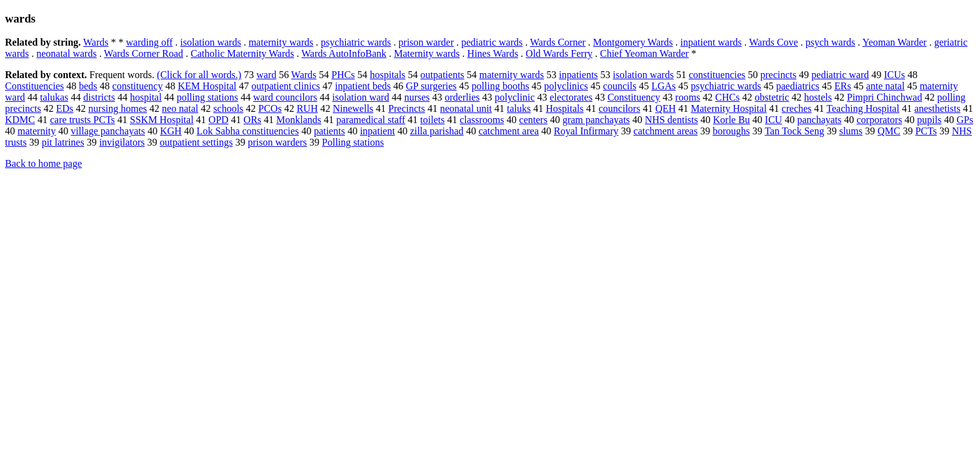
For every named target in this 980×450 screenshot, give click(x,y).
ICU (774, 120)
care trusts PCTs (82, 120)
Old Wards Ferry (559, 53)
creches (797, 108)
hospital (146, 97)
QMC (889, 131)
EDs (65, 108)
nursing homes (117, 108)
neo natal (180, 108)
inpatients (578, 75)
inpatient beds (363, 86)
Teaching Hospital (863, 108)
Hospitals (564, 108)
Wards (96, 42)
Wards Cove (773, 42)
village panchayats (108, 131)
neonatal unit (466, 108)
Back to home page (43, 163)
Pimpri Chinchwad (884, 97)
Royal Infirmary (586, 131)
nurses (417, 97)
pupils (929, 120)
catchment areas (666, 131)
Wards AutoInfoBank (344, 53)
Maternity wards (427, 53)
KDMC (20, 120)
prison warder (426, 42)
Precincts (407, 108)
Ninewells (353, 108)
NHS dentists (672, 120)
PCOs (270, 108)
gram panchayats (596, 120)
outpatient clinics (286, 86)
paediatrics (798, 86)
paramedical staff (371, 120)
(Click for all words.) (199, 75)
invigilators (122, 142)
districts (99, 97)
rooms (687, 97)
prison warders (277, 142)
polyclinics (566, 86)
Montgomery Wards (633, 42)
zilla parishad (437, 131)
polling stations (207, 97)
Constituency (634, 97)
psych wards (831, 42)
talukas (54, 97)
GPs (965, 120)
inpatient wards (711, 42)
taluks (519, 108)
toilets (432, 120)
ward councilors (285, 97)
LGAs (663, 86)
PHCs (343, 75)
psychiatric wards (356, 42)
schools (228, 108)
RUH (307, 108)
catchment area (509, 131)
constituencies (717, 75)
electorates (571, 97)
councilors (620, 108)
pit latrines (63, 142)
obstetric (772, 97)
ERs (843, 86)
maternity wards (281, 42)
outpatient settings (197, 142)
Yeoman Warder (895, 42)
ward (266, 75)
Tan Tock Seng (794, 131)
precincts (779, 75)
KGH (171, 131)
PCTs (926, 131)
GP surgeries (431, 86)
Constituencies (34, 86)
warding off (150, 42)
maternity (37, 131)
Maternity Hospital (728, 108)
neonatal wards (66, 53)
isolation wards (210, 42)
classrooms (482, 120)
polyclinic (515, 97)
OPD (219, 120)
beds (88, 86)
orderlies (462, 97)
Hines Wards (493, 53)
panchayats (819, 120)
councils (620, 86)
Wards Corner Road (143, 53)
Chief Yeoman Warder (644, 53)
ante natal (886, 86)
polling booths (501, 86)
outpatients (442, 75)
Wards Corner (558, 42)
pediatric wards (492, 42)
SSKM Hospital (162, 120)
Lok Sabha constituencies (248, 131)
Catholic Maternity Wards (242, 53)
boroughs (731, 131)
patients (329, 131)
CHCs (727, 97)
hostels (818, 97)
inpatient (377, 131)
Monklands (299, 120)
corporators (880, 120)
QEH (665, 108)
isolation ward (361, 97)
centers (533, 120)
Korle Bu (732, 120)
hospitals (388, 75)
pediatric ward (840, 75)
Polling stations (353, 142)
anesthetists (937, 108)
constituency (138, 86)
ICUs (894, 75)
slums (851, 131)
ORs (252, 120)
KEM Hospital (207, 86)
